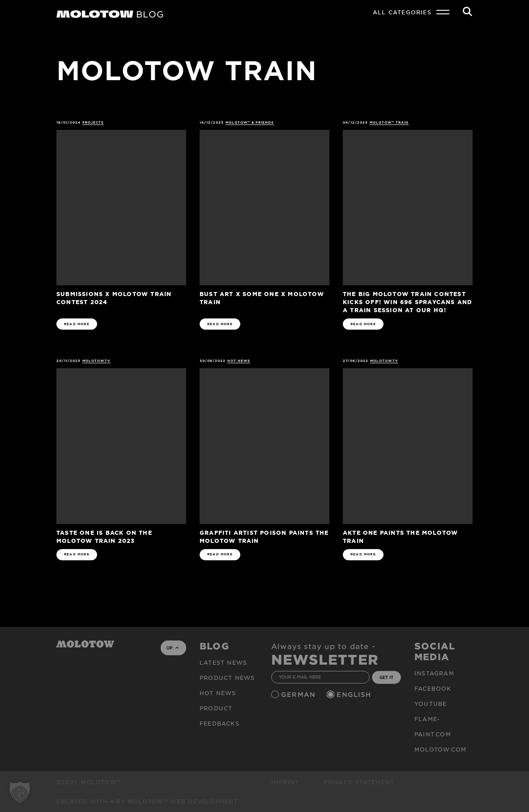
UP (173, 648)
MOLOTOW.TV (97, 361)
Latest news (223, 662)
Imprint (285, 782)
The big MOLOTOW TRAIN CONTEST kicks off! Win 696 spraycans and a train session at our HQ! (407, 302)
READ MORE (77, 324)
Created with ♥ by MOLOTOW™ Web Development (147, 801)
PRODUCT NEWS (227, 678)
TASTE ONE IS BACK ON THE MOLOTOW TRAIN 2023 (104, 536)
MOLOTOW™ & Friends (250, 122)
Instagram (434, 673)
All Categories (402, 12)
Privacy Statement (359, 782)
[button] (20, 792)
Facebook (433, 688)
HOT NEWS (239, 361)
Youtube (431, 704)
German (299, 694)
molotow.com (440, 749)
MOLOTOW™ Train (389, 122)
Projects (93, 122)
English (355, 694)
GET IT (386, 677)
